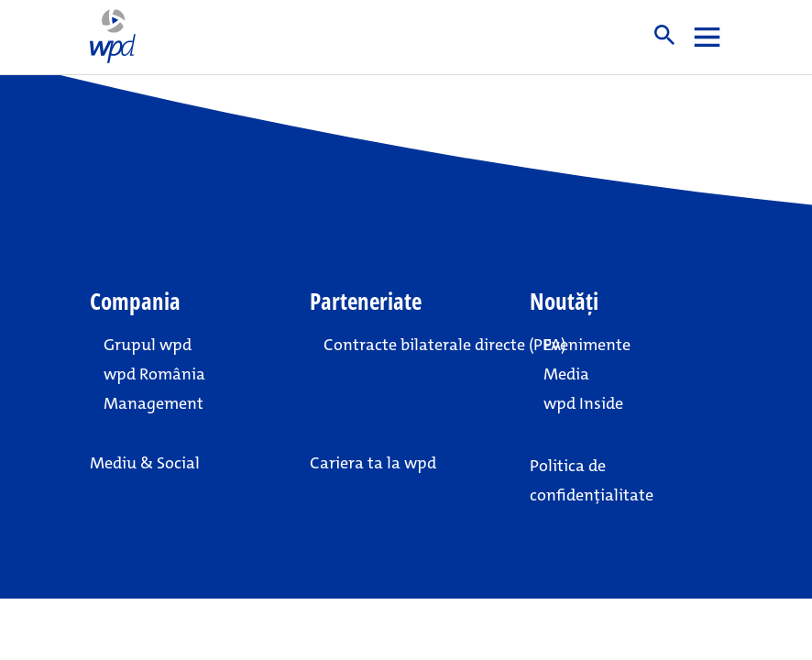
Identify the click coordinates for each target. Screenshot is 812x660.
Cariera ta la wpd (373, 463)
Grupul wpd (148, 345)
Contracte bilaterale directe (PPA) (413, 345)
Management (154, 403)
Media (566, 374)
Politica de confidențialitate (592, 480)
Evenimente (587, 345)
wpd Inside (583, 403)
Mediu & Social (145, 463)
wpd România (154, 374)
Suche (664, 35)
